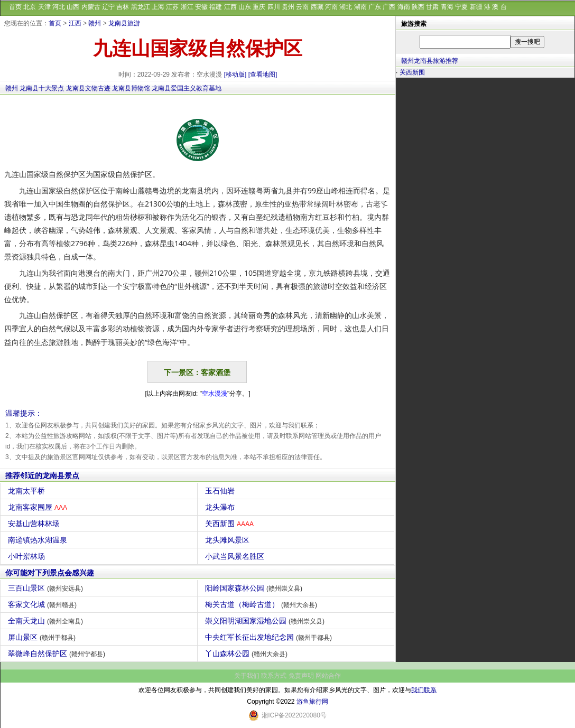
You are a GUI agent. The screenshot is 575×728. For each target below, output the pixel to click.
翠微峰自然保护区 (58, 654)
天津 (44, 7)
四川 (274, 7)
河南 (331, 7)
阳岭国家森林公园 (255, 588)
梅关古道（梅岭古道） (262, 604)
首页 (15, 7)
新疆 (476, 7)
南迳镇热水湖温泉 (39, 540)
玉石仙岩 (221, 491)
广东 (375, 7)
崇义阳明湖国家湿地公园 (266, 621)
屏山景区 (43, 637)
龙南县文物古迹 (88, 88)
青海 (447, 7)
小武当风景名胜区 (236, 556)
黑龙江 (141, 7)
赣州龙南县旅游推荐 (430, 61)
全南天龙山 (47, 621)
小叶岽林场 (28, 556)
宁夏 (461, 7)
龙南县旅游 (124, 23)
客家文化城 (44, 604)
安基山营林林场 (35, 524)
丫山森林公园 (248, 654)
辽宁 (108, 7)
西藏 (317, 7)
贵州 (288, 7)
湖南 (360, 7)
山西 (73, 7)
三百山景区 (47, 588)
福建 (216, 7)
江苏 (172, 7)
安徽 (201, 7)
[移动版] (235, 74)
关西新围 (231, 524)
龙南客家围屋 (39, 507)
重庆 (259, 7)
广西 (389, 7)
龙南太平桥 (28, 491)
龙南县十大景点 (42, 88)
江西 (230, 7)
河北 (59, 7)
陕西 (418, 7)
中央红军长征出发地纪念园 (270, 637)
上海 (158, 7)
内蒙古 (91, 7)
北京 (30, 7)
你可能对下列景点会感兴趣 (50, 573)
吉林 (123, 7)
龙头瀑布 (221, 507)
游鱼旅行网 (312, 702)
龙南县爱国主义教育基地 (187, 88)
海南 (404, 7)
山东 (245, 7)
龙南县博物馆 (131, 88)
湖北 (346, 7)
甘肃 (432, 7)
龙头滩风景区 (229, 540)
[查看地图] (263, 74)
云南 (302, 7)
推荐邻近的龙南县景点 (42, 475)
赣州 (95, 23)
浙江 (187, 7)
